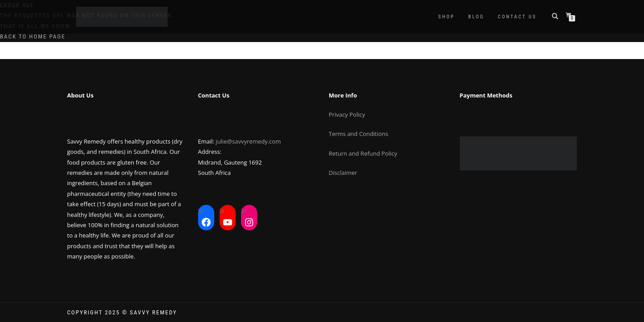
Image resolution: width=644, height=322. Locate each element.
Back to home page (33, 36)
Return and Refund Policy (363, 153)
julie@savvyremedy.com (248, 141)
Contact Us (517, 17)
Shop (447, 17)
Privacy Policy (347, 114)
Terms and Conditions (358, 134)
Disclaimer (343, 173)
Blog (476, 17)
